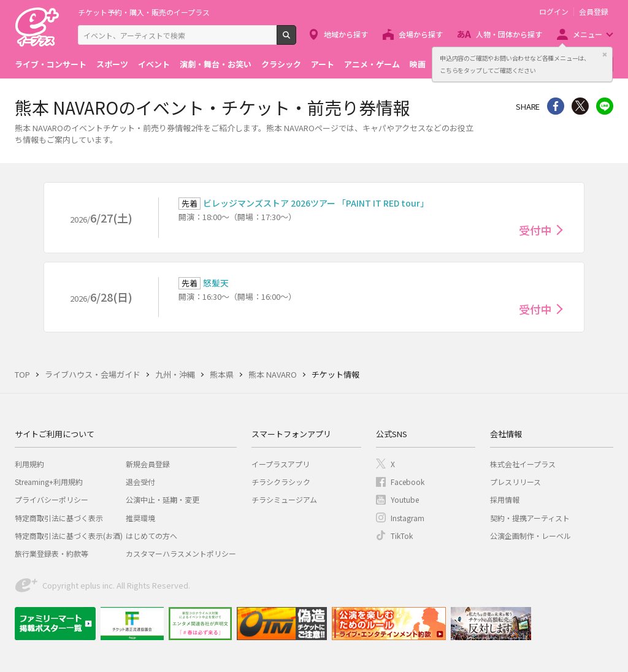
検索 (296, 40)
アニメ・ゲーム (372, 64)
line (605, 106)
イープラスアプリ (281, 464)
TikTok (402, 536)
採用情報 (505, 499)
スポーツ (112, 64)
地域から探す (346, 34)
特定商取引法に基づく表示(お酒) (69, 536)
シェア (556, 106)
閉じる (605, 55)
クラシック (281, 64)
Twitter (580, 106)
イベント (154, 64)
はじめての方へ (151, 536)
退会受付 (140, 482)
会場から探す (421, 34)
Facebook (408, 482)
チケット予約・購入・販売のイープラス (144, 12)
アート (323, 64)
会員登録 (594, 12)
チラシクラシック (281, 482)
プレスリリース (515, 482)
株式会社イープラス (523, 464)
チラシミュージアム (284, 499)
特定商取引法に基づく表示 (59, 518)
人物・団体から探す (509, 34)
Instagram (408, 518)
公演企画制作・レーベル (530, 536)
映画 (418, 64)
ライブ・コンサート (51, 64)
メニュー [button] (588, 34)
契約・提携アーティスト (530, 518)
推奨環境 (140, 518)
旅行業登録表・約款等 (52, 553)
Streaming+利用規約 (49, 482)
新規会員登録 (148, 464)
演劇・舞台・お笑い (216, 64)
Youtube (405, 499)
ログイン (554, 12)
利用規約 (29, 464)
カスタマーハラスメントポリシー (181, 553)
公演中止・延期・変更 (163, 499)
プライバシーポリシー (52, 499)
